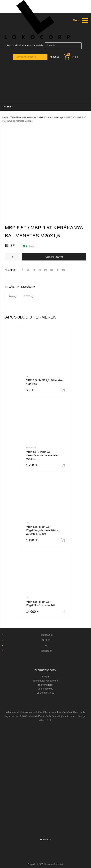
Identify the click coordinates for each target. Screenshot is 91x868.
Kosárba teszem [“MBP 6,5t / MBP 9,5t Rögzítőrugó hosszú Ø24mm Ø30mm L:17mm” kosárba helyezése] (63, 540)
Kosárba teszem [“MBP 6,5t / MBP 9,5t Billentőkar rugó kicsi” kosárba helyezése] (63, 391)
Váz (28, 376)
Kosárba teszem (54, 257)
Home (5, 117)
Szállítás (47, 640)
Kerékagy (58, 117)
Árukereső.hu (45, 839)
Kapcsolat (47, 651)
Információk (47, 635)
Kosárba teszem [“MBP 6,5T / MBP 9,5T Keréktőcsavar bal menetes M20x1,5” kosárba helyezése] (63, 466)
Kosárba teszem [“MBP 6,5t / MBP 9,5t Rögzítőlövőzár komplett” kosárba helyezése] (63, 612)
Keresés (54, 57)
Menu (8, 107)
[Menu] (80, 20)
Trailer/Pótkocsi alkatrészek (23, 117)
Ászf (47, 645)
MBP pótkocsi (45, 117)
